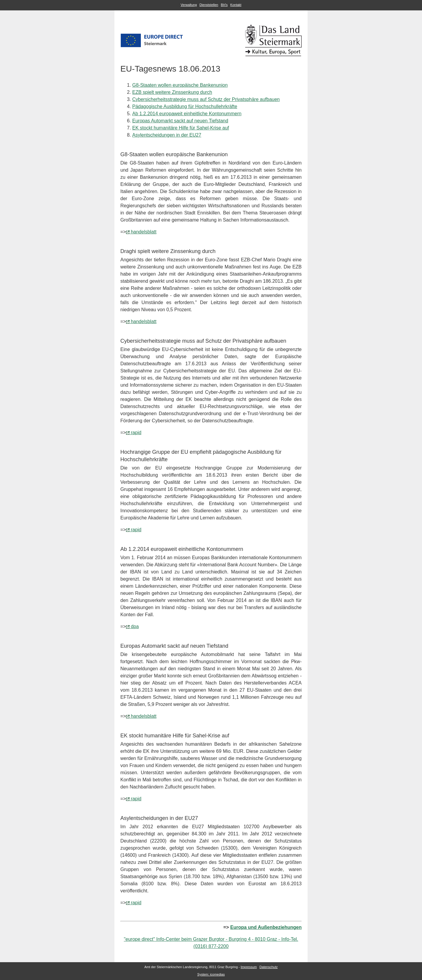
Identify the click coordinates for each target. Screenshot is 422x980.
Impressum (249, 967)
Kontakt (236, 5)
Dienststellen (209, 5)
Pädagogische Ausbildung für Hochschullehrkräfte (185, 106)
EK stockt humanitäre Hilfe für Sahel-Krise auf (181, 128)
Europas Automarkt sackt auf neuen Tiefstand (180, 121)
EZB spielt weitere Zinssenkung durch (172, 92)
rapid (136, 433)
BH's (224, 5)
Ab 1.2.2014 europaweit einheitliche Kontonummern (187, 114)
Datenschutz (269, 967)
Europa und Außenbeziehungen (266, 927)
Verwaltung (189, 5)
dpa (135, 626)
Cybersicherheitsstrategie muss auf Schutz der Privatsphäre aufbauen (206, 99)
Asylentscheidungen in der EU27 (167, 135)
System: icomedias (211, 974)
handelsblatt (144, 232)
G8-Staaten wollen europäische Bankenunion (180, 85)
